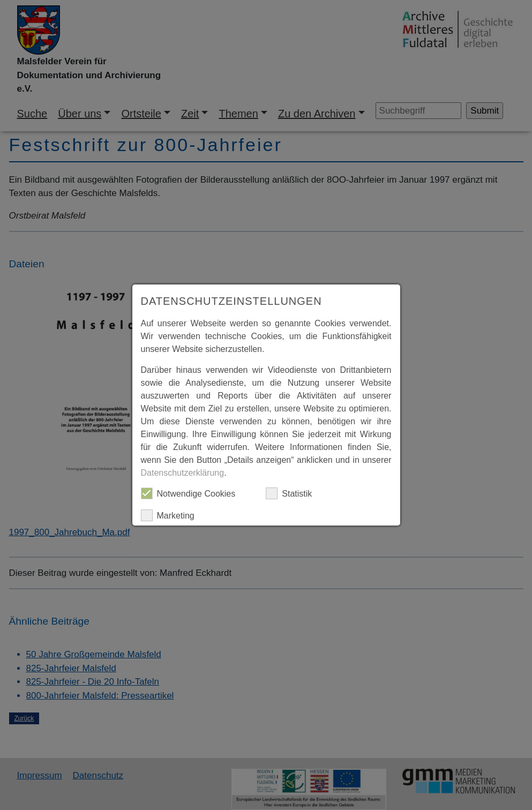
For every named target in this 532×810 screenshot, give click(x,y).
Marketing (168, 515)
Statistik (289, 493)
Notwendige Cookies (188, 493)
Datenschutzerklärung (183, 473)
